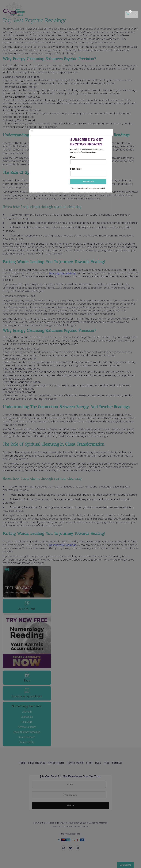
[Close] (72, 132)
